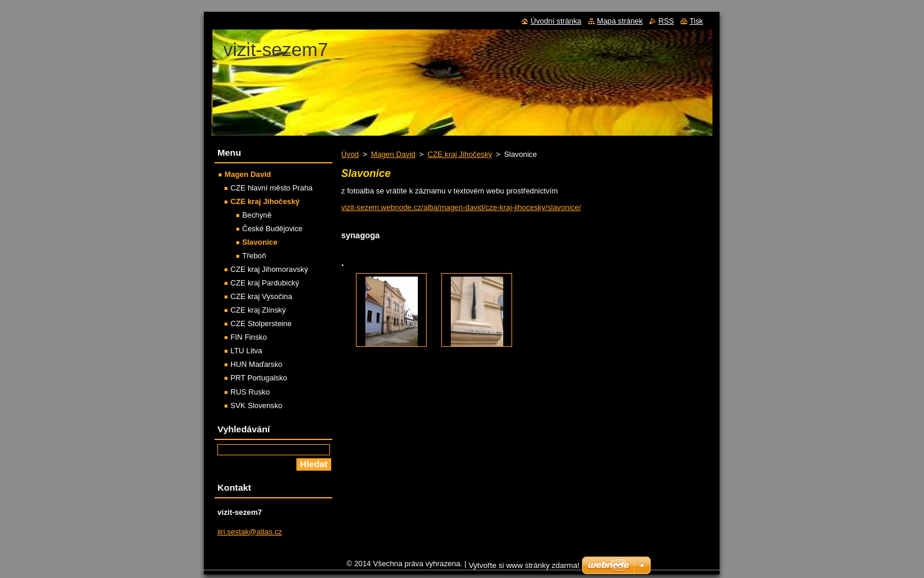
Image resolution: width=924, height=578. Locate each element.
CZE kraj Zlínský (258, 310)
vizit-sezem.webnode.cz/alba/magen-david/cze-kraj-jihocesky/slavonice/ (461, 207)
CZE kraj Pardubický (265, 283)
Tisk (696, 21)
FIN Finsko (249, 337)
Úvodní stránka (556, 21)
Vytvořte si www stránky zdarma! (524, 568)
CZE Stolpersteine (261, 324)
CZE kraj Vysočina (261, 296)
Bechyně (257, 215)
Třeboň (254, 256)
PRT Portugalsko (259, 378)
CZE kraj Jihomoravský (269, 269)
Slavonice (260, 242)
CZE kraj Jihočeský (460, 154)
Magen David (393, 154)
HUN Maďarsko (256, 364)
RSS (666, 21)
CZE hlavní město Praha (271, 188)
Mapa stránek (620, 21)
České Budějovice (272, 229)
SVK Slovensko (256, 405)
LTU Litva (246, 351)
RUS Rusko (250, 392)
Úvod (350, 154)
